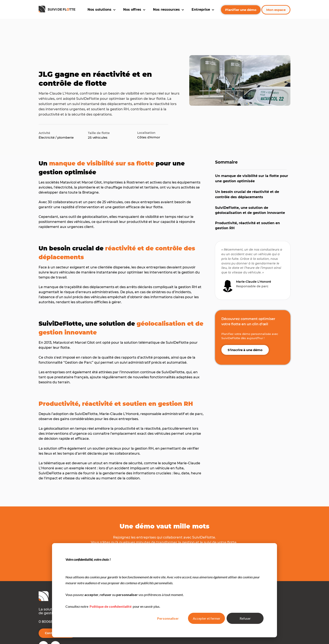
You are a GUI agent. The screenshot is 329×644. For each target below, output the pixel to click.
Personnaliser (168, 618)
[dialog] (164, 590)
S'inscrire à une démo (245, 329)
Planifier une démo (241, 10)
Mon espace (276, 10)
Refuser (245, 618)
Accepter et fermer (207, 618)
